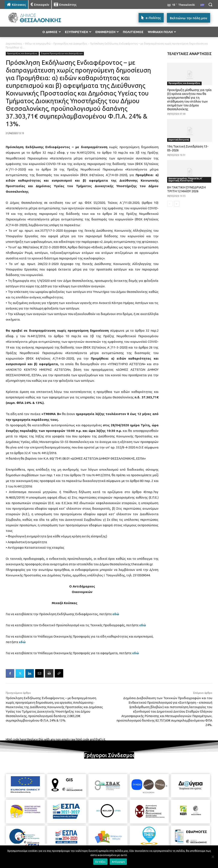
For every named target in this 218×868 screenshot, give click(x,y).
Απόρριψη (118, 862)
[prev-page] (170, 204)
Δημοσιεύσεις (14, 44)
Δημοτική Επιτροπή (179, 140)
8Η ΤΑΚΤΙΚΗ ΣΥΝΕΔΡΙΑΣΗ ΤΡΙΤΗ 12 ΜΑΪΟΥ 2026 (186, 189)
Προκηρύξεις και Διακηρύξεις (70, 44)
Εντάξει (100, 862)
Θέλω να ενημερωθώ (38, 44)
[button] (210, 4)
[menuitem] (202, 5)
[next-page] (177, 204)
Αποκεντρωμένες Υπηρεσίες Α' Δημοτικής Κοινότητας (185, 180)
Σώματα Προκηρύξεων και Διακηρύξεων (62, 54)
